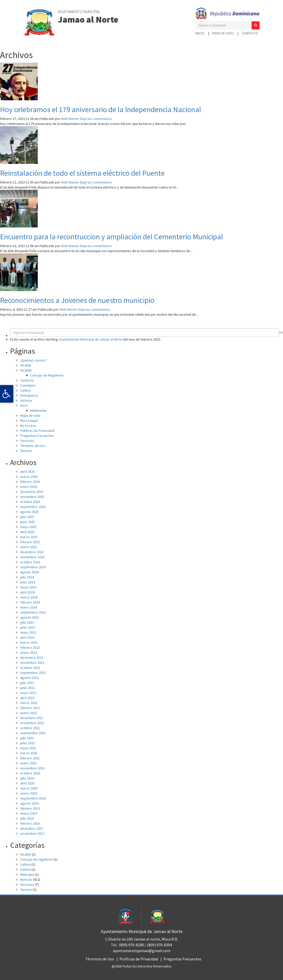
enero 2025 (29, 547)
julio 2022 (27, 683)
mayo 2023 (28, 632)
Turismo (26, 451)
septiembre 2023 (33, 612)
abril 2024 (27, 592)
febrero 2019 (30, 808)
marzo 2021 (29, 753)
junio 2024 (28, 582)
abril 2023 (27, 637)
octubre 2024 (30, 562)
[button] (256, 25)
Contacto (250, 33)
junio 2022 (28, 688)
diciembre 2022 (32, 658)
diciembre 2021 (32, 718)
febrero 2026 (30, 482)
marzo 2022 (29, 703)
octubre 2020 (30, 773)
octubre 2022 (30, 668)
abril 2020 (27, 783)
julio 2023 (27, 622)
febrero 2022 (30, 708)
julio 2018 (27, 818)
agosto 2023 (29, 617)
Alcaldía (26, 370)
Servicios (27, 441)
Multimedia (38, 410)
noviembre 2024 (32, 557)
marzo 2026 (29, 477)
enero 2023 (29, 652)
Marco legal (29, 421)
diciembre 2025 (32, 492)
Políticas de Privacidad (37, 431)
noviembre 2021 (32, 723)
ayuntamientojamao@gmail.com (142, 951)
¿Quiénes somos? (33, 360)
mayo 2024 (28, 587)
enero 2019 (29, 813)
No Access (28, 426)
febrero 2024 (30, 602)
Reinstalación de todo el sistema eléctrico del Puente (82, 173)
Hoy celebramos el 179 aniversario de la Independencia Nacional (100, 109)
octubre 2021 (30, 728)
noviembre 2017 (32, 833)
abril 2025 (27, 532)
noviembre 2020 (32, 768)
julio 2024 (27, 577)
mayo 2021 (28, 748)
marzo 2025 (29, 537)
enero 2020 (29, 793)
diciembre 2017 (32, 828)
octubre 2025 (30, 502)
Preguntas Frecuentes (37, 436)
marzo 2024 (29, 597)
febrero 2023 (30, 647)
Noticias (26, 879)
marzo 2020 (29, 788)
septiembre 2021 (33, 733)
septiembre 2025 (33, 507)
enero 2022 (29, 713)
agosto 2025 (29, 512)
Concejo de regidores (37, 859)
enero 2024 (29, 607)
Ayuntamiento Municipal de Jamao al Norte (90, 339)
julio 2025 (27, 517)
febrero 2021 (30, 758)
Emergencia (29, 395)
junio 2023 (28, 627)
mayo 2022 (28, 693)
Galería (25, 869)
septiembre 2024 (33, 567)
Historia (26, 400)
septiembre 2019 (33, 798)
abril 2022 (27, 698)
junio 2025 (28, 522)
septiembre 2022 (33, 673)
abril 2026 (27, 472)
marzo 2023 (29, 642)
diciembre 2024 (32, 552)
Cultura (25, 390)
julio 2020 (27, 778)
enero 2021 (29, 763)
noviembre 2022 (32, 663)
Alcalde (26, 365)
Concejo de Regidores (47, 375)
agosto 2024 (29, 572)
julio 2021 (27, 738)
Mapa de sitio (223, 33)
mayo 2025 (28, 527)
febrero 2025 (30, 542)
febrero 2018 (30, 823)
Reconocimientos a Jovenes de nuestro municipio (77, 300)
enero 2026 (29, 487)
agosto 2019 (29, 803)
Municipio (27, 874)
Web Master (70, 119)
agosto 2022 (29, 678)
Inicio (200, 33)
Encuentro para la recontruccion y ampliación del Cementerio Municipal (111, 237)
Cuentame (28, 385)
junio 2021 (28, 743)
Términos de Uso (33, 446)
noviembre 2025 (32, 497)
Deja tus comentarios (96, 119)
